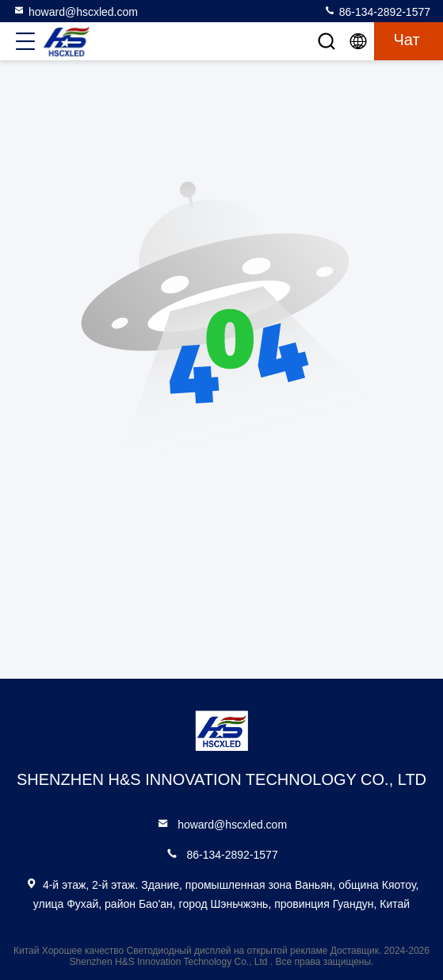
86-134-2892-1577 (377, 11)
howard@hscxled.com (75, 11)
